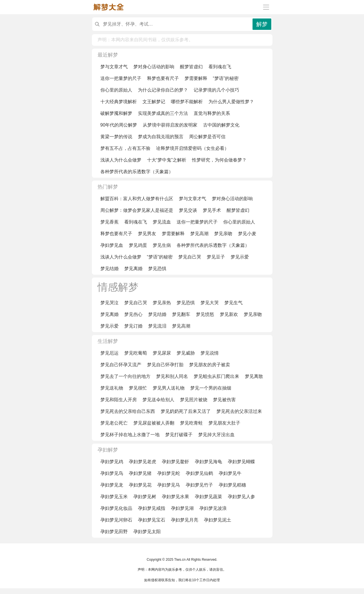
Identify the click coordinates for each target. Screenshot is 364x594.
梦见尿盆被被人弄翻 (154, 423)
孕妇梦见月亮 (185, 520)
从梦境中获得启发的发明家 (170, 125)
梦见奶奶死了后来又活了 (186, 411)
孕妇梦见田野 (114, 532)
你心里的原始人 (116, 90)
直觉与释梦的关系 (212, 113)
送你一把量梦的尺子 (121, 78)
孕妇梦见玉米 (114, 497)
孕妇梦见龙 (112, 485)
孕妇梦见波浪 (213, 508)
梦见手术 (212, 210)
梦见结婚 (109, 269)
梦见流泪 (157, 326)
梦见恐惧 (157, 269)
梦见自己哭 (190, 257)
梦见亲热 (162, 303)
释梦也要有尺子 (163, 78)
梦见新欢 (229, 314)
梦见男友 (147, 234)
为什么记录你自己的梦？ (163, 90)
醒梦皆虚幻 (191, 67)
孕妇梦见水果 (175, 497)
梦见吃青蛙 (191, 423)
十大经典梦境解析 (119, 102)
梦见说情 (210, 353)
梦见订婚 (133, 326)
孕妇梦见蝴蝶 (241, 462)
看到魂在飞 (220, 67)
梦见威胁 (186, 353)
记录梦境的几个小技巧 (216, 90)
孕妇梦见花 (140, 485)
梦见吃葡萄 (136, 353)
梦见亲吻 (223, 234)
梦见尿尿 (162, 353)
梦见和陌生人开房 (119, 400)
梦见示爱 (240, 257)
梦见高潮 (199, 234)
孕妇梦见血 (112, 245)
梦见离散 (254, 376)
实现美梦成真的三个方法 (163, 113)
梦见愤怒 (205, 314)
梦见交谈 (188, 210)
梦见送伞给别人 (158, 400)
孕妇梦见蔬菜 (208, 497)
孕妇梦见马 (169, 485)
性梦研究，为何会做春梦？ (219, 160)
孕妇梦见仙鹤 (199, 473)
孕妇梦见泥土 (218, 520)
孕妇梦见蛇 (169, 473)
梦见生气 (233, 303)
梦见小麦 (247, 234)
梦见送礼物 (112, 388)
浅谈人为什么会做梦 (121, 160)
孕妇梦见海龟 (208, 462)
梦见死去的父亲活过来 (239, 411)
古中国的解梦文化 (221, 125)
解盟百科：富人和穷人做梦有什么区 (137, 199)
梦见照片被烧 (194, 400)
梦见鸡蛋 (138, 245)
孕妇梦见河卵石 (116, 520)
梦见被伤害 (224, 400)
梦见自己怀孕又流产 (121, 365)
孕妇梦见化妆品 (116, 508)
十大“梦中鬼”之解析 (167, 160)
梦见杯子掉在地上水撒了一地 (130, 435)
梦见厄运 (109, 353)
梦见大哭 (210, 303)
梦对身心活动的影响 (154, 67)
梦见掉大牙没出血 (216, 435)
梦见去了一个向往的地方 (125, 376)
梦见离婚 (133, 269)
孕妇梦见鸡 (112, 462)
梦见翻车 (181, 314)
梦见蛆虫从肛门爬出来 (216, 376)
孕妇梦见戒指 (152, 508)
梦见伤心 (133, 314)
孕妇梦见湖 (182, 508)
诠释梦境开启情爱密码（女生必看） (193, 148)
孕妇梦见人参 (241, 497)
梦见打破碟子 (179, 435)
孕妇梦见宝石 (152, 520)
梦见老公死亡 (114, 423)
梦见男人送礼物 (169, 388)
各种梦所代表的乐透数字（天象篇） (137, 172)
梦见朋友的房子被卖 (210, 365)
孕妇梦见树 (145, 497)
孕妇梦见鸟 (112, 473)
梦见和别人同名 (172, 376)
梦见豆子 (216, 257)
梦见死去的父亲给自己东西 (128, 411)
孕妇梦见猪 (140, 473)
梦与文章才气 (114, 67)
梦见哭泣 (109, 303)
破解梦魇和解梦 (116, 113)
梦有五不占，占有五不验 (125, 148)
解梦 (262, 24)
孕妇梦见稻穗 (232, 485)
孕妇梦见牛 (230, 473)
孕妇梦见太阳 (147, 532)
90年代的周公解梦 (119, 125)
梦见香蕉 (109, 222)
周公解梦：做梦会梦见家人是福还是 (137, 210)
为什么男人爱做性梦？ (231, 102)
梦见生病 (162, 245)
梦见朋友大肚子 (224, 423)
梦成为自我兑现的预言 (161, 137)
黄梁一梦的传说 (116, 137)
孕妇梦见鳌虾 (175, 462)
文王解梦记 (154, 102)
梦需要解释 (196, 78)
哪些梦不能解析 (187, 102)
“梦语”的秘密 (226, 78)
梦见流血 (162, 222)
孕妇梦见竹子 (199, 485)
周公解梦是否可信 (207, 137)
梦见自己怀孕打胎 (165, 365)
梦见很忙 (138, 388)
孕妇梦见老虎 (142, 462)
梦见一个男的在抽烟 (211, 388)
